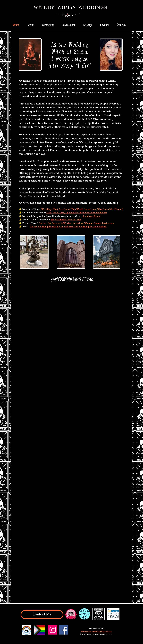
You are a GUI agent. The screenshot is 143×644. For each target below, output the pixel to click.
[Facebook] (64, 630)
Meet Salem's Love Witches (66, 220)
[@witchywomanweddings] (72, 279)
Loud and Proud (92, 216)
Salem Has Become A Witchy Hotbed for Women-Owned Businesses (77, 223)
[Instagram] (53, 630)
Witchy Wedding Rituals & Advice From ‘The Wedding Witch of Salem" (68, 227)
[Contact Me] (42, 615)
